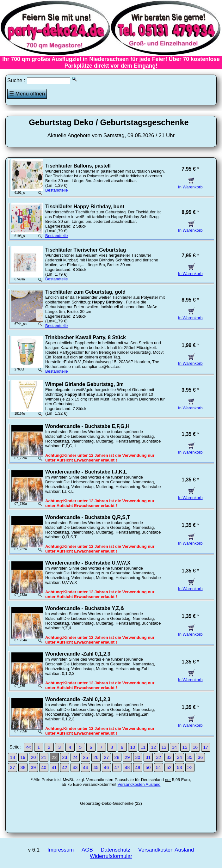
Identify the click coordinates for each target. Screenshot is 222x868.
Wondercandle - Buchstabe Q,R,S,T (88, 517)
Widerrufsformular (111, 856)
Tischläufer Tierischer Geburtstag (86, 250)
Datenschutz (115, 850)
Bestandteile (57, 190)
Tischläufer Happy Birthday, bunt (85, 207)
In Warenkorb (190, 185)
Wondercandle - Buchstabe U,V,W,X (88, 563)
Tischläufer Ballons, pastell (78, 166)
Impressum (61, 850)
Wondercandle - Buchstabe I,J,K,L (86, 472)
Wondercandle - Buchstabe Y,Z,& (85, 608)
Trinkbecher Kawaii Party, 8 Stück (86, 337)
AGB (87, 850)
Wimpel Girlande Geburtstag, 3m (84, 384)
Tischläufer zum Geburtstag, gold (85, 292)
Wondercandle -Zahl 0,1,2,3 (78, 654)
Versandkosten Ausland (139, 784)
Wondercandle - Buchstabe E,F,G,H (87, 426)
